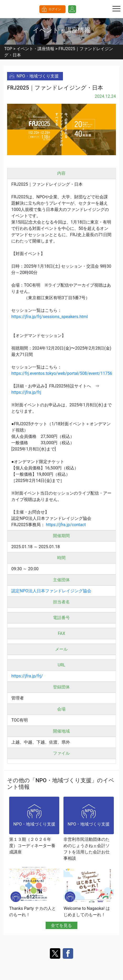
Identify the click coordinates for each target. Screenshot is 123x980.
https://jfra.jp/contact (66, 525)
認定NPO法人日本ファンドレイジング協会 (51, 591)
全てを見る (61, 925)
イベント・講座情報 (35, 49)
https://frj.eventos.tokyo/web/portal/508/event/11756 (62, 373)
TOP (8, 49)
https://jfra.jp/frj (26, 392)
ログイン (55, 9)
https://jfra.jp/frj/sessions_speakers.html (49, 317)
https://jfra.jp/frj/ (27, 676)
